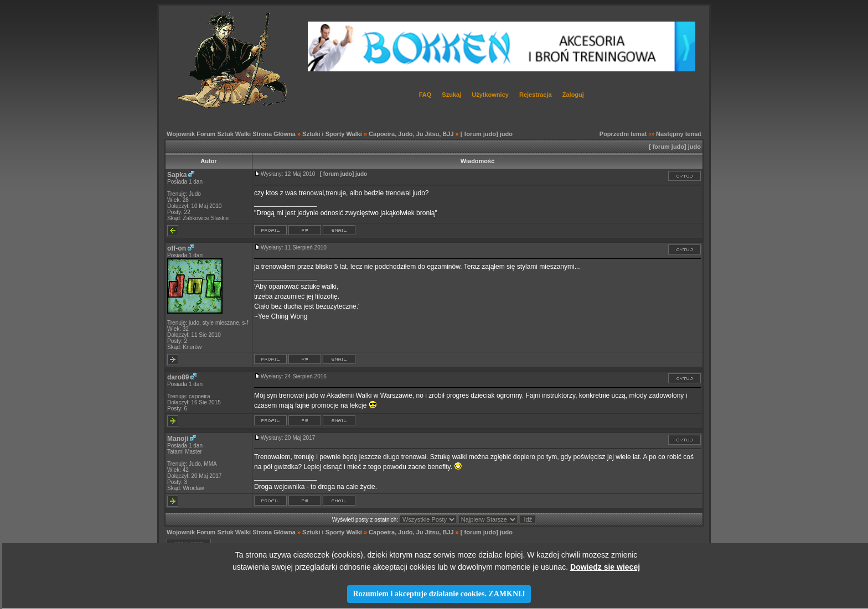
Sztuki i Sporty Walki (332, 134)
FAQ (425, 95)
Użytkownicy (490, 95)
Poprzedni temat (623, 134)
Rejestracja (536, 95)
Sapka (177, 175)
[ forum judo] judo (487, 134)
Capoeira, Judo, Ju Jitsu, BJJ (411, 134)
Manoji (178, 439)
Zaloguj (573, 95)
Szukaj (451, 95)
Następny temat (679, 134)
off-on (177, 248)
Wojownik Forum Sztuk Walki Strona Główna (231, 134)
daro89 (178, 377)
